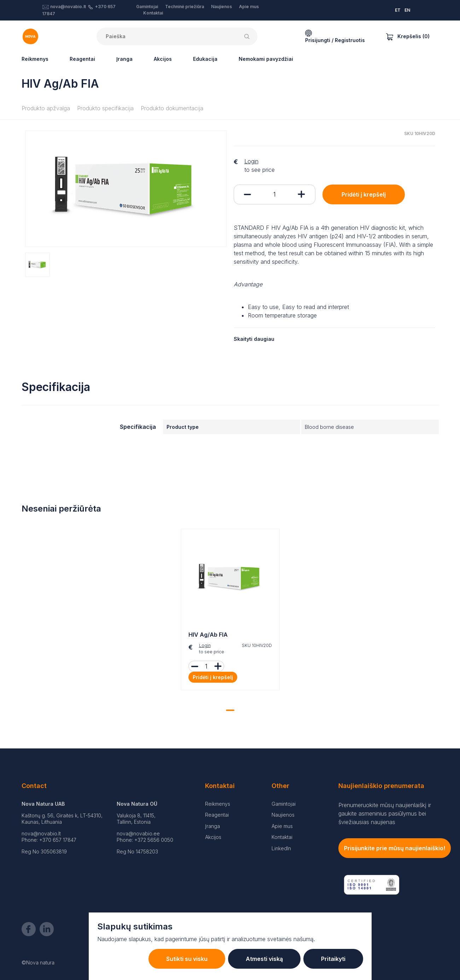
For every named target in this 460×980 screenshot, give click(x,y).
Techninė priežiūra (185, 7)
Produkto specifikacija (105, 108)
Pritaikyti (333, 959)
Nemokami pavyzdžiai (266, 59)
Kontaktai (153, 13)
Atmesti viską (264, 959)
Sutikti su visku (187, 959)
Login (251, 161)
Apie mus (249, 7)
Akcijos (163, 59)
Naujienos (222, 7)
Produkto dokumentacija (172, 108)
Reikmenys (35, 59)
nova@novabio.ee (138, 833)
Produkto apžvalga (46, 108)
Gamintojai (147, 7)
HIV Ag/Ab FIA (208, 635)
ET (398, 10)
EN (407, 10)
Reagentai (82, 59)
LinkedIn (281, 848)
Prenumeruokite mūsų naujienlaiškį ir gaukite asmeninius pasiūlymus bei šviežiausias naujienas (385, 813)
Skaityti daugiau (254, 339)
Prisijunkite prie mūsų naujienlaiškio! (395, 848)
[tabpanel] (230, 611)
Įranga (124, 59)
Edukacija (205, 59)
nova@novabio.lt (68, 7)
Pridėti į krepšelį (364, 194)
